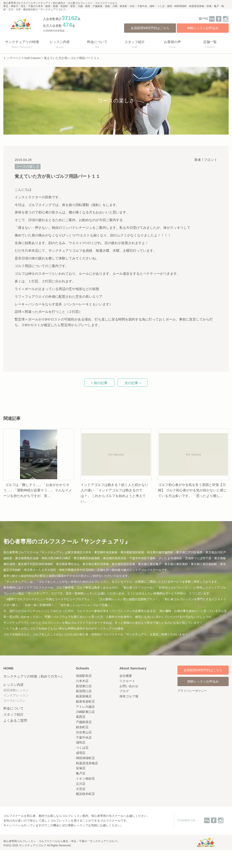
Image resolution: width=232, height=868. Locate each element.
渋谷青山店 (84, 732)
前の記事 (101, 383)
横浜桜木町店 (85, 794)
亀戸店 (81, 773)
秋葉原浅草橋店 (87, 763)
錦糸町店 (82, 727)
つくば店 (82, 748)
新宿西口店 (84, 691)
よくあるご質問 (15, 720)
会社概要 (126, 676)
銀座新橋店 (84, 696)
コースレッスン (14, 701)
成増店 (81, 753)
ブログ (124, 691)
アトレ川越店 (85, 707)
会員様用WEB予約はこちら (150, 28)
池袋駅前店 (84, 676)
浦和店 (81, 742)
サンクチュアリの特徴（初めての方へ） (34, 676)
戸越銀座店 (84, 722)
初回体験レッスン (16, 690)
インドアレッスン (16, 695)
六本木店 (82, 681)
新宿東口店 (84, 686)
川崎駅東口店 (85, 712)
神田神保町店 (85, 758)
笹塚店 (81, 768)
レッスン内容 (14, 685)
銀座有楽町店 (85, 701)
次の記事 (131, 383)
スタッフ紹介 (14, 714)
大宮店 (81, 789)
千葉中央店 (84, 737)
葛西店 (81, 717)
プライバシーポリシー (192, 691)
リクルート (127, 681)
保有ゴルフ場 (129, 696)
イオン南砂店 (85, 779)
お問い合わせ (129, 686)
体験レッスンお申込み (203, 28)
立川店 (81, 784)
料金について (14, 708)
